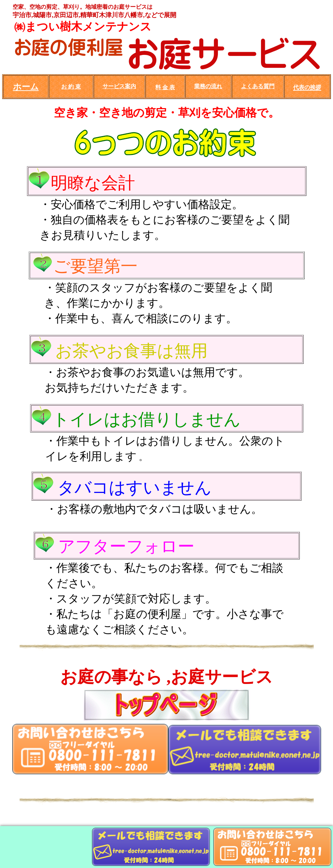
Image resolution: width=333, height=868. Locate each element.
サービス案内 (119, 86)
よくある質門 (258, 86)
